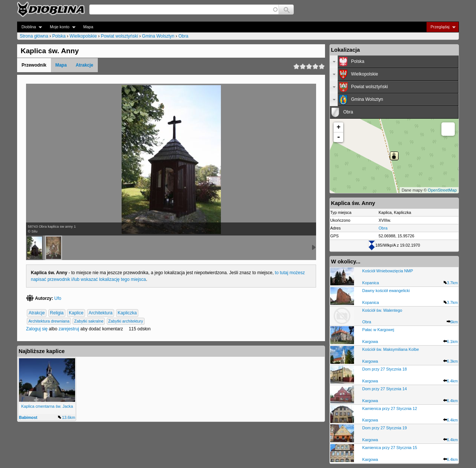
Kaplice (76, 313)
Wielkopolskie (83, 36)
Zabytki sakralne (89, 321)
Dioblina (30, 27)
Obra (184, 36)
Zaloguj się (37, 329)
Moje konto (60, 27)
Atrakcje (84, 65)
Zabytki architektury (126, 321)
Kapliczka (127, 313)
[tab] (394, 62)
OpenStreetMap (442, 190)
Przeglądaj (441, 27)
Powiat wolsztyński (119, 36)
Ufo (58, 298)
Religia (57, 313)
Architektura (100, 313)
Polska (59, 36)
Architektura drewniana (49, 321)
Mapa (88, 27)
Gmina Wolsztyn (158, 36)
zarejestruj (69, 329)
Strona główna (34, 36)
